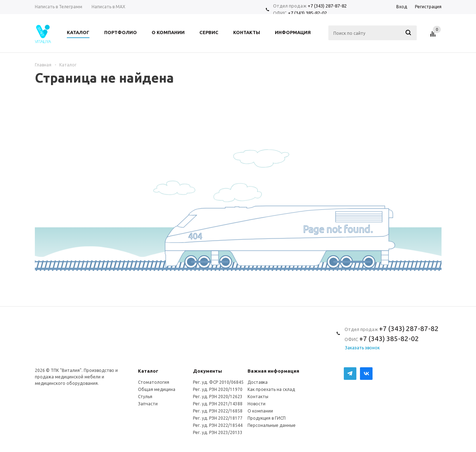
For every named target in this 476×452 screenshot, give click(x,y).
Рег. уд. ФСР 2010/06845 (218, 382)
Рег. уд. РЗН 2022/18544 (218, 425)
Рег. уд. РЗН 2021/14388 (218, 404)
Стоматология (154, 382)
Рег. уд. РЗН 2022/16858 (218, 411)
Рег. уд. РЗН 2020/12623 (218, 397)
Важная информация (273, 371)
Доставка (258, 382)
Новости (257, 404)
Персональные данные (272, 425)
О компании (260, 411)
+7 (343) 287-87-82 (327, 6)
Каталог (148, 371)
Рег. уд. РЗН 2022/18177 (218, 418)
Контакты (258, 397)
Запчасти (148, 404)
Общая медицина (157, 389)
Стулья (145, 397)
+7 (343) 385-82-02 (307, 13)
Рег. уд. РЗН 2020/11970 (218, 389)
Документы (207, 371)
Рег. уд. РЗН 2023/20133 (218, 432)
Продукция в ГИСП (267, 418)
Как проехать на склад (271, 389)
